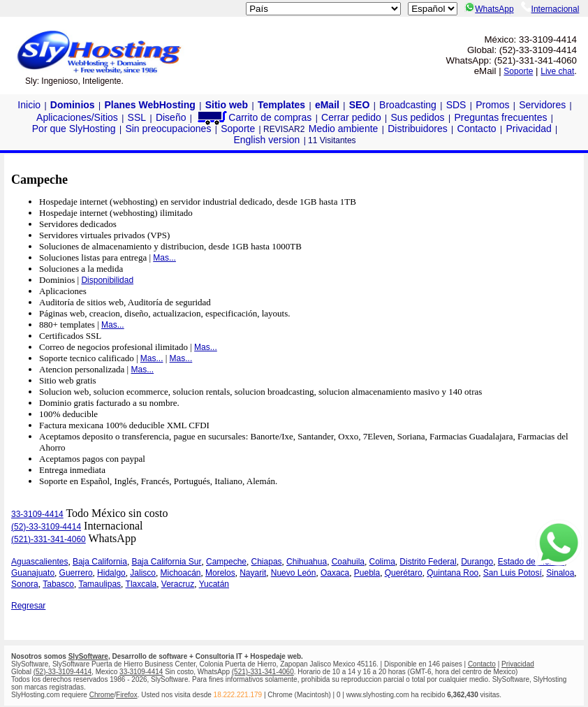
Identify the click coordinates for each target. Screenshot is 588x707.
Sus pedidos (418, 117)
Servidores (542, 105)
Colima (382, 562)
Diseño (171, 117)
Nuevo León (294, 573)
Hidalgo (111, 573)
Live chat (557, 71)
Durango (477, 562)
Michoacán (180, 573)
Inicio (29, 105)
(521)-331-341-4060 (49, 539)
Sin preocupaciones (168, 129)
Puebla (367, 573)
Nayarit (253, 573)
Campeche (226, 562)
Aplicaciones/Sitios (77, 117)
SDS (456, 105)
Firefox (127, 695)
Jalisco (143, 573)
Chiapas (267, 562)
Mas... (164, 258)
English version (266, 140)
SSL (137, 117)
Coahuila (348, 562)
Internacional (550, 9)
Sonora (25, 584)
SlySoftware (88, 656)
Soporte (518, 71)
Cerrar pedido (351, 117)
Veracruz (178, 584)
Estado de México (531, 562)
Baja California (100, 562)
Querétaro (404, 573)
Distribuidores (418, 129)
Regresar (28, 606)
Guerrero (76, 573)
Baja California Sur (166, 562)
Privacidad (528, 129)
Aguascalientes (39, 562)
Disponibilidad (107, 280)
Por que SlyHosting (74, 129)
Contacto (477, 129)
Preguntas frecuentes (500, 117)
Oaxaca (335, 573)
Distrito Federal (428, 562)
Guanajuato (33, 573)
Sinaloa (560, 573)
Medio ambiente (344, 129)
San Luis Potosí (513, 573)
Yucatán (214, 584)
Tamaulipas (100, 584)
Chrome (102, 695)
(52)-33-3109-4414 (46, 527)
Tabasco (58, 584)
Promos (492, 105)
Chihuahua (307, 562)
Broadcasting (408, 105)
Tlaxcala (141, 584)
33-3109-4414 (37, 514)
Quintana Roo (453, 573)
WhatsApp (489, 9)
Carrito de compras (253, 117)
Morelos (220, 573)
